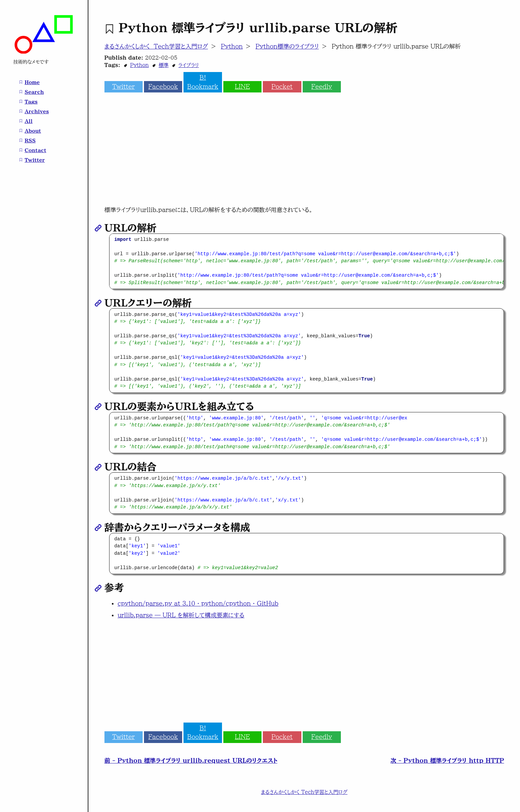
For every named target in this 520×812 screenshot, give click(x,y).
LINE (242, 87)
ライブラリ (189, 65)
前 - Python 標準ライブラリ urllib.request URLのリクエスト (191, 761)
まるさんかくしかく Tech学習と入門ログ (156, 46)
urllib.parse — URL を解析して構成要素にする (181, 615)
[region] (307, 261)
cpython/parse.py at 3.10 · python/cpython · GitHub (198, 603)
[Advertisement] (304, 153)
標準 (163, 65)
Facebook (163, 87)
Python (232, 46)
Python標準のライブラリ (287, 46)
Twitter (123, 87)
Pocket (282, 87)
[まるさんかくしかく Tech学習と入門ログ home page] (44, 52)
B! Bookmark (203, 82)
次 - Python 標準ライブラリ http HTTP (447, 761)
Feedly (322, 87)
